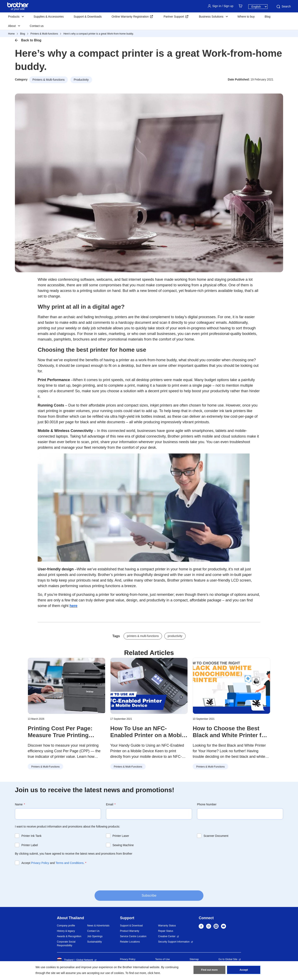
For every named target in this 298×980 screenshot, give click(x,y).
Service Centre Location (133, 936)
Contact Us (93, 931)
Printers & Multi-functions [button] (49, 80)
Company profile (66, 926)
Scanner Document (216, 836)
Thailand (65, 960)
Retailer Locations (130, 942)
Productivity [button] (81, 80)
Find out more (209, 970)
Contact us (37, 26)
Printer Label (30, 845)
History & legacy (66, 931)
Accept (244, 970)
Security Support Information (174, 942)
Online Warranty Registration (130, 17)
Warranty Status (167, 926)
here (73, 606)
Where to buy (246, 17)
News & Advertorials (98, 926)
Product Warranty (130, 931)
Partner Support (174, 17)
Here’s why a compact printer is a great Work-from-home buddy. (98, 34)
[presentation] (46, 877)
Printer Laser (121, 836)
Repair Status (166, 931)
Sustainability (94, 942)
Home (11, 34)
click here (154, 973)
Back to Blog (31, 40)
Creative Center (167, 936)
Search (283, 7)
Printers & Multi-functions (44, 34)
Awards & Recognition (69, 936)
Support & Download (131, 926)
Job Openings (95, 936)
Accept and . (54, 863)
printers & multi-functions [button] (143, 636)
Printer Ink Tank (32, 836)
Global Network (85, 960)
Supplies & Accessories (49, 17)
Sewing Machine (123, 845)
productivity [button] (175, 636)
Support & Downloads (88, 17)
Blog (268, 17)
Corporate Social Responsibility (66, 944)
